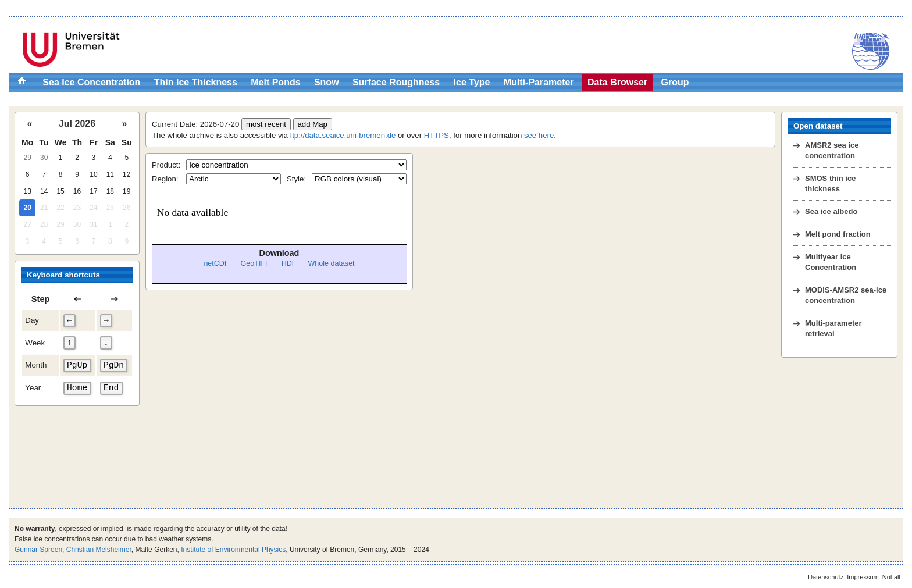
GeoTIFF (255, 263)
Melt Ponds (275, 82)
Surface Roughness (396, 82)
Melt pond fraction (838, 234)
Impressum (863, 577)
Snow (327, 82)
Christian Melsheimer (99, 550)
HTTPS (437, 135)
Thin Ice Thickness (196, 82)
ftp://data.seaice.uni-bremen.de (343, 135)
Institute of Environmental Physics (233, 550)
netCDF (216, 263)
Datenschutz (826, 577)
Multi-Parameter (539, 82)
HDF (289, 263)
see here (539, 135)
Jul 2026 (77, 124)
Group (675, 82)
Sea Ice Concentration (91, 82)
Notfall (891, 577)
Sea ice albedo (831, 211)
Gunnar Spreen (38, 550)
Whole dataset (331, 263)
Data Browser (617, 82)
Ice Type (472, 82)
